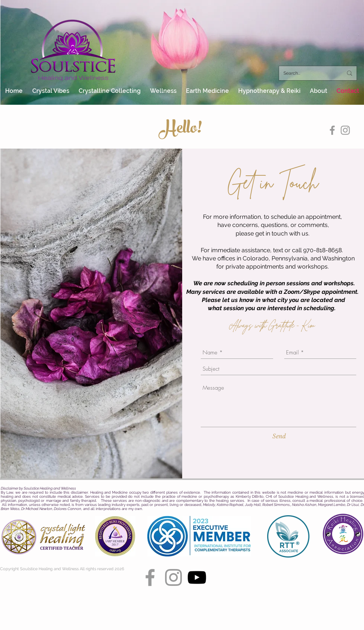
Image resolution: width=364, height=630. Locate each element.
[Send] (279, 436)
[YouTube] (197, 577)
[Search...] (307, 73)
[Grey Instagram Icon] (345, 130)
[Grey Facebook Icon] (332, 130)
